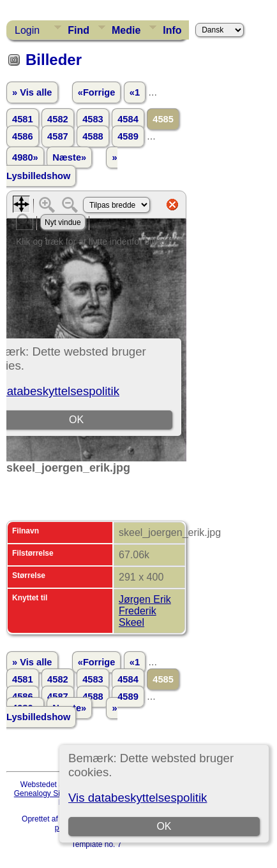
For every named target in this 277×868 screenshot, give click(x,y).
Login (27, 30)
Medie (126, 30)
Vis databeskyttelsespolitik (138, 798)
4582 (58, 119)
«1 (135, 92)
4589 (128, 136)
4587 (58, 136)
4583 (93, 119)
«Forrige (97, 92)
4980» (25, 157)
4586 (23, 136)
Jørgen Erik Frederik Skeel (145, 611)
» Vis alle (32, 92)
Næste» (69, 157)
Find (79, 30)
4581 (23, 119)
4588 (93, 136)
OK (164, 826)
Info (172, 30)
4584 (128, 119)
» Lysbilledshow (62, 167)
